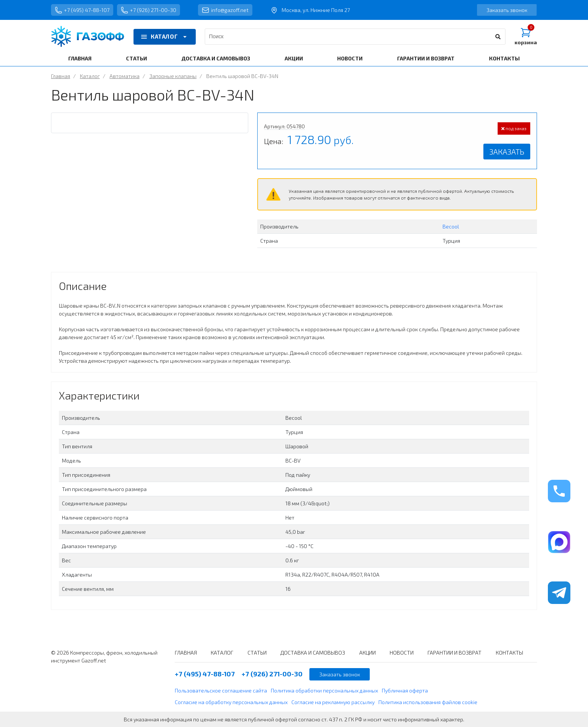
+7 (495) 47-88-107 (82, 10)
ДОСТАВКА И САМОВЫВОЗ (216, 58)
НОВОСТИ (350, 58)
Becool (451, 226)
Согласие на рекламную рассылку (333, 702)
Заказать (507, 152)
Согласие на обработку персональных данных (231, 702)
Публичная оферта (405, 690)
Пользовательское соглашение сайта (221, 690)
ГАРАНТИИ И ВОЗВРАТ (426, 58)
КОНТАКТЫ (504, 58)
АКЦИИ (294, 58)
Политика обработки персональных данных (324, 690)
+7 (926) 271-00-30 (148, 10)
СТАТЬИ (136, 58)
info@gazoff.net (225, 10)
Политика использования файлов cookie (428, 702)
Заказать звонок (507, 10)
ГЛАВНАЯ (80, 58)
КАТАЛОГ (165, 37)
